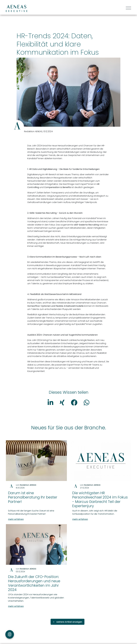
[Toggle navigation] (127, 8)
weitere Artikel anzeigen (67, 622)
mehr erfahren (17, 519)
